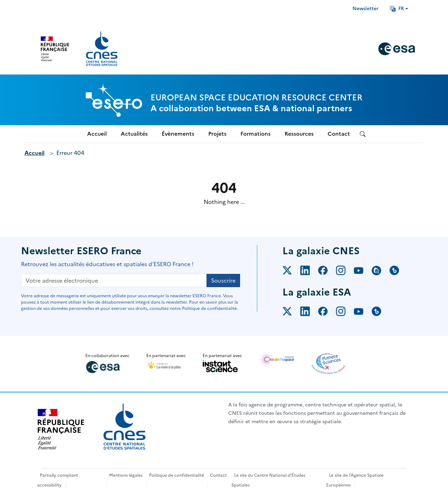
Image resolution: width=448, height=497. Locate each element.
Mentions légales (126, 475)
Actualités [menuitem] (134, 134)
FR (397, 9)
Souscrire (223, 281)
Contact (218, 475)
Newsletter (366, 9)
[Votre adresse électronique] (114, 281)
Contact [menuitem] (339, 134)
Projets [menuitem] (217, 134)
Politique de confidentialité (177, 475)
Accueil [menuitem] (97, 134)
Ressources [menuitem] (299, 134)
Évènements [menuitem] (178, 134)
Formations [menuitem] (255, 134)
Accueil (34, 153)
